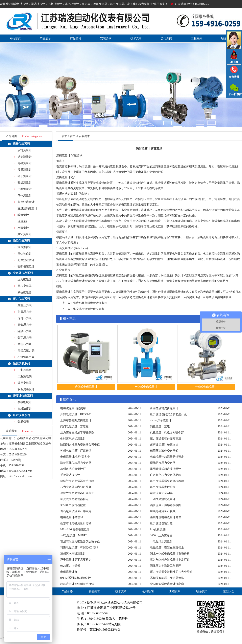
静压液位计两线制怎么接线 (77, 584)
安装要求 (106, 38)
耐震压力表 (25, 312)
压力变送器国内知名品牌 (76, 487)
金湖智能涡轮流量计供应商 (167, 584)
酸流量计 (23, 215)
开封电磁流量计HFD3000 (76, 414)
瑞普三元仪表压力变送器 (76, 463)
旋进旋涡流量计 (27, 208)
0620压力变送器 (70, 566)
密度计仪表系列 (23, 396)
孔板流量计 (25, 183)
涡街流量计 (25, 157)
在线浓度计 (25, 409)
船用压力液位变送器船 (164, 451)
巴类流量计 (25, 189)
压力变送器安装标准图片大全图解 (171, 572)
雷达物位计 (25, 254)
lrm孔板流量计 (159, 529)
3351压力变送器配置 (73, 505)
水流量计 (23, 228)
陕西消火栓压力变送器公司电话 (80, 445)
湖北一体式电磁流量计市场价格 (170, 554)
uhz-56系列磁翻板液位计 (76, 578)
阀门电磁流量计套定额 (74, 426)
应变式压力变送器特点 (74, 499)
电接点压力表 (26, 351)
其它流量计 (25, 234)
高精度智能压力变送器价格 (167, 578)
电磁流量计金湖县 (161, 493)
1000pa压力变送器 (161, 535)
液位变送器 (25, 292)
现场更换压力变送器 (163, 463)
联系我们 (202, 591)
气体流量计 (25, 196)
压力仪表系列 (21, 299)
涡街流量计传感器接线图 (166, 505)
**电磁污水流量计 (161, 542)
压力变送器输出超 (161, 523)
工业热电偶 (25, 376)
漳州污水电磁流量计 (73, 554)
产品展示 (45, 38)
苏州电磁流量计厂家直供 (76, 451)
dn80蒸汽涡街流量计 (73, 439)
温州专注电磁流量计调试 (166, 517)
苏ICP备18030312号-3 (105, 630)
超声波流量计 (26, 202)
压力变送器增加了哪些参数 (77, 433)
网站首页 (15, 38)
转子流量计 (25, 176)
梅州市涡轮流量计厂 (73, 469)
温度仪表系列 (21, 363)
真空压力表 (25, 305)
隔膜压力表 (25, 331)
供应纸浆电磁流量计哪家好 (90, 303)
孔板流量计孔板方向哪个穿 (167, 433)
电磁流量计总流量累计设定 (167, 457)
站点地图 (115, 624)
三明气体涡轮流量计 (163, 499)
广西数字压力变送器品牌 (166, 475)
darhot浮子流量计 (161, 420)
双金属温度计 (26, 389)
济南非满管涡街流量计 (164, 408)
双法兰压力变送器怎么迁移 (77, 481)
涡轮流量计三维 (160, 426)
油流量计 (23, 221)
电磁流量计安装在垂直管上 (167, 548)
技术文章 (136, 38)
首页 (65, 136)
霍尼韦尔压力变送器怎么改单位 (80, 542)
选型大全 (229, 591)
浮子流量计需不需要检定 (76, 560)
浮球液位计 (25, 247)
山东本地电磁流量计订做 (76, 523)
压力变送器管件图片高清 (166, 439)
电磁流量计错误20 (72, 517)
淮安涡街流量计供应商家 (89, 309)
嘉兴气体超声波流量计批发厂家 (170, 560)
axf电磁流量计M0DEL (74, 535)
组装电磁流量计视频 (163, 511)
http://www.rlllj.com (20, 476)
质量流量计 (25, 170)
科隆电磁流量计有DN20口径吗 (79, 548)
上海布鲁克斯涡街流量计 (76, 420)
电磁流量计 (25, 163)
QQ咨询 (234, 57)
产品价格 (76, 38)
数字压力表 (25, 338)
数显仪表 (23, 422)
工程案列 (197, 38)
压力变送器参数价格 (163, 487)
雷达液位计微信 (234, 90)
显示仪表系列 (21, 415)
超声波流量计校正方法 (164, 445)
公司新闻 (166, 38)
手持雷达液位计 (70, 475)
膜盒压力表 (25, 325)
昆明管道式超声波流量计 (166, 469)
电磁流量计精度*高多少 (75, 457)
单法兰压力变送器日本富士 (77, 493)
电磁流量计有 (69, 572)
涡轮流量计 (25, 150)
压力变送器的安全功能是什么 (168, 414)
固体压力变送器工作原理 (166, 566)
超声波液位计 (26, 260)
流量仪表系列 (21, 144)
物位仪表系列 (21, 241)
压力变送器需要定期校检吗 (167, 481)
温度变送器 (25, 383)
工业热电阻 (25, 370)
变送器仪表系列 (23, 273)
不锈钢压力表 (26, 357)
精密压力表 (25, 344)
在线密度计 (25, 402)
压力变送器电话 (234, 73)
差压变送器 (25, 286)
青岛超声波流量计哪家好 (76, 511)
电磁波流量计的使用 (73, 408)
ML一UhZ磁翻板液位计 (75, 529)
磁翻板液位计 (26, 267)
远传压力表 (25, 318)
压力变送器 (25, 280)
